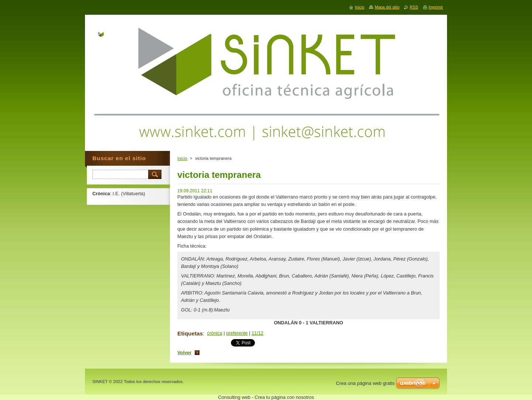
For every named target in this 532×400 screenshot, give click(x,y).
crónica (214, 333)
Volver (184, 353)
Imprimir (436, 7)
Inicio (182, 158)
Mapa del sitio (387, 7)
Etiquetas (190, 333)
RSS (414, 7)
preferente (237, 333)
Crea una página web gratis (365, 383)
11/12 (258, 333)
